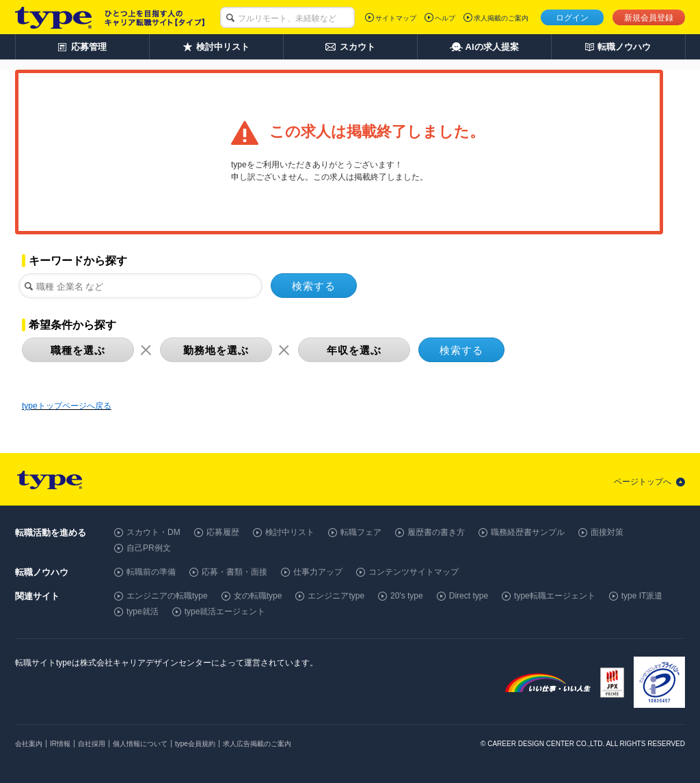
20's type (407, 596)
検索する (314, 286)
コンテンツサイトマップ (414, 572)
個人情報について (140, 744)
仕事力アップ (318, 572)
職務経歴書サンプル (528, 532)
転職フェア (361, 532)
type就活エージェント (225, 612)
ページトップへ (643, 482)
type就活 (143, 612)
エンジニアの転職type (167, 596)
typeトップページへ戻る (67, 406)
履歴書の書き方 (436, 532)
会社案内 (29, 744)
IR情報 (60, 744)
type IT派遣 (642, 596)
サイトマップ (396, 18)
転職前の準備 (151, 572)
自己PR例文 (149, 548)
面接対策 (607, 532)
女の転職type (258, 596)
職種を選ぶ (78, 350)
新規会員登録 (649, 18)
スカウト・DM (153, 532)
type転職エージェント (555, 596)
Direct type (469, 596)
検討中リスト (290, 532)
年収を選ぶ (354, 350)
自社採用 (92, 744)
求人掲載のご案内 (501, 18)
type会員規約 (195, 744)
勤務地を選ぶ (216, 350)
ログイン (572, 18)
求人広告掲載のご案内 (257, 744)
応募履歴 (223, 532)
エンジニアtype (336, 596)
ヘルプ (445, 18)
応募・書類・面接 (234, 572)
